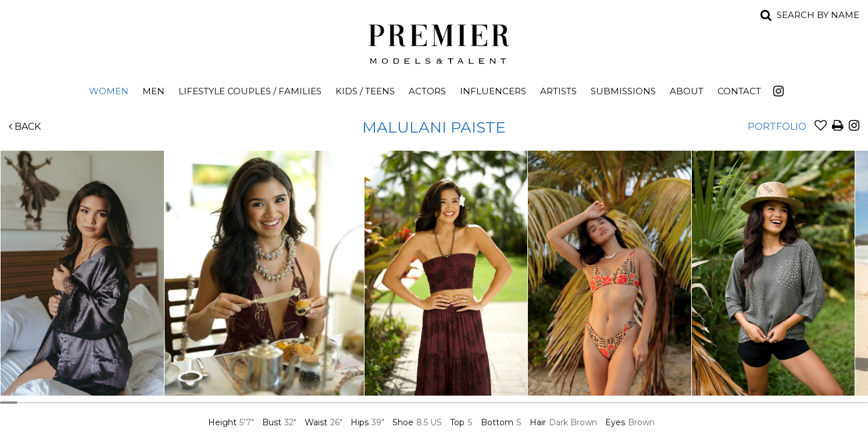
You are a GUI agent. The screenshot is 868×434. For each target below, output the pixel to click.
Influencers (493, 91)
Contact (739, 91)
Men (153, 91)
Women (109, 91)
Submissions (623, 91)
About (687, 91)
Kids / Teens (365, 91)
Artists (558, 91)
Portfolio (777, 127)
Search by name (818, 15)
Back (25, 127)
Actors (427, 91)
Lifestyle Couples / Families (250, 91)
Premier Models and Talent (434, 42)
